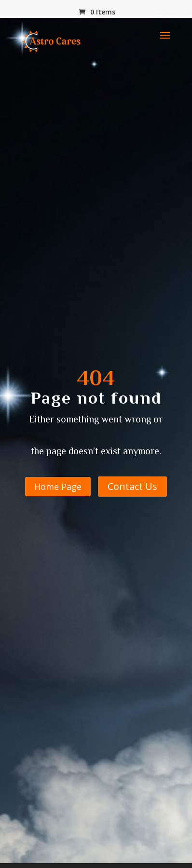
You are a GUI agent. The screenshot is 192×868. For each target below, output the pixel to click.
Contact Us (132, 486)
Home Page (58, 487)
